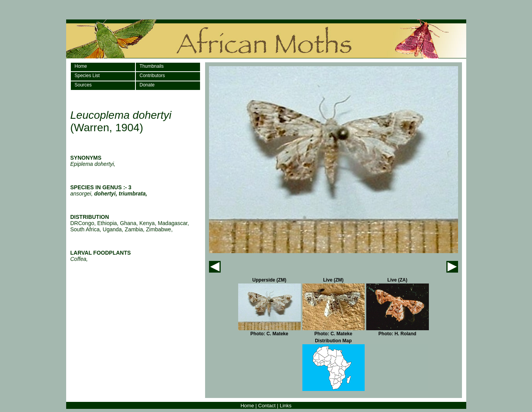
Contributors (152, 76)
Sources (83, 85)
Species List (87, 76)
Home (81, 66)
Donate (147, 85)
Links (286, 406)
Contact (267, 406)
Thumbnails (152, 66)
